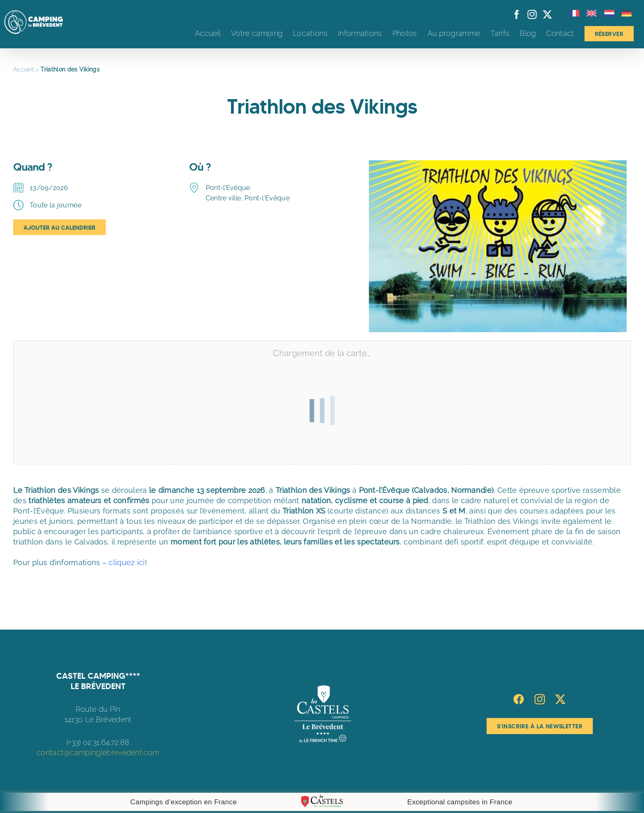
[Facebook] (519, 699)
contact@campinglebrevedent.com (98, 752)
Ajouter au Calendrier (59, 228)
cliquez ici (127, 562)
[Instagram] (540, 699)
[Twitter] (560, 699)
